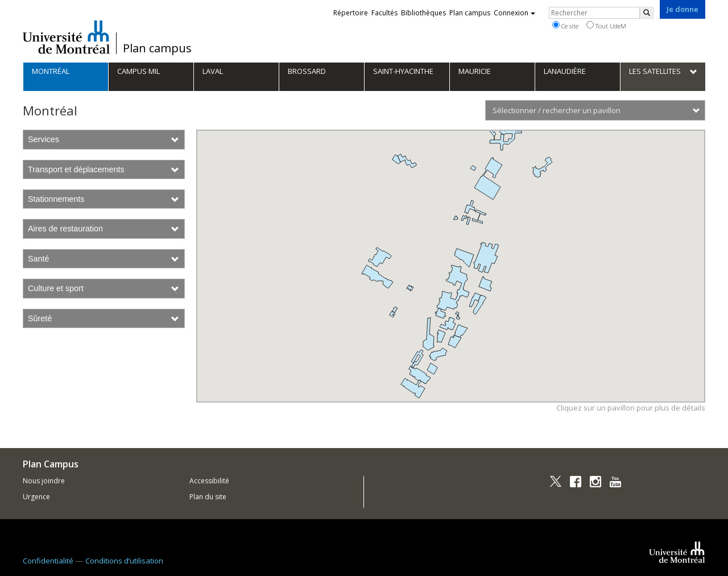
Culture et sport (104, 288)
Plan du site (208, 497)
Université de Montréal (66, 37)
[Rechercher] (647, 13)
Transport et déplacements (104, 169)
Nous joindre (44, 481)
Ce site (565, 26)
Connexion (514, 13)
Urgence (36, 497)
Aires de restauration (104, 229)
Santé (104, 259)
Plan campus (157, 48)
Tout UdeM (606, 26)
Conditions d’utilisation (124, 561)
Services (104, 139)
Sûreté (104, 318)
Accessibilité (209, 481)
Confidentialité (48, 561)
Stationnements (104, 199)
